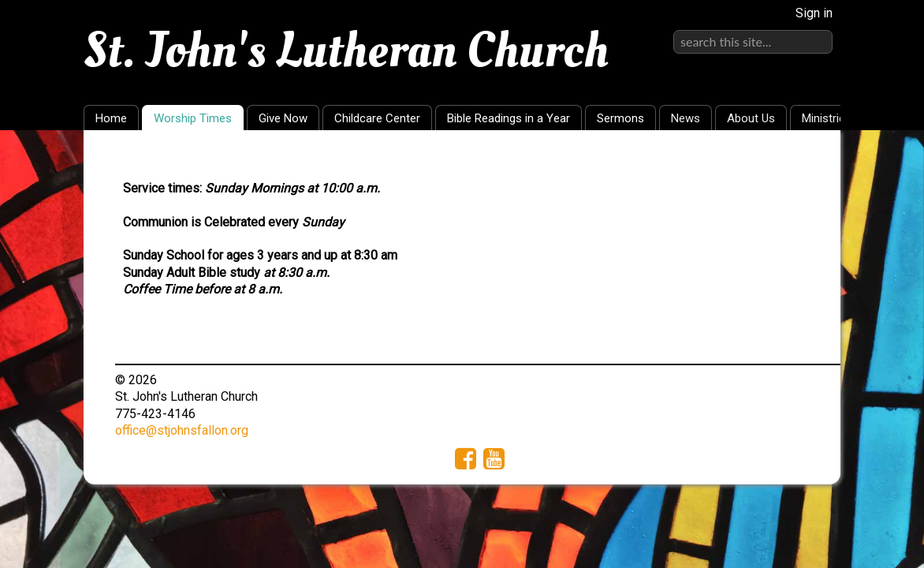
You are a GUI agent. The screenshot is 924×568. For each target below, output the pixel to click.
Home (111, 118)
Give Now (283, 118)
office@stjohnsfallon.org (182, 430)
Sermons (620, 118)
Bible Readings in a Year (509, 118)
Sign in (814, 13)
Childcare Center (377, 118)
